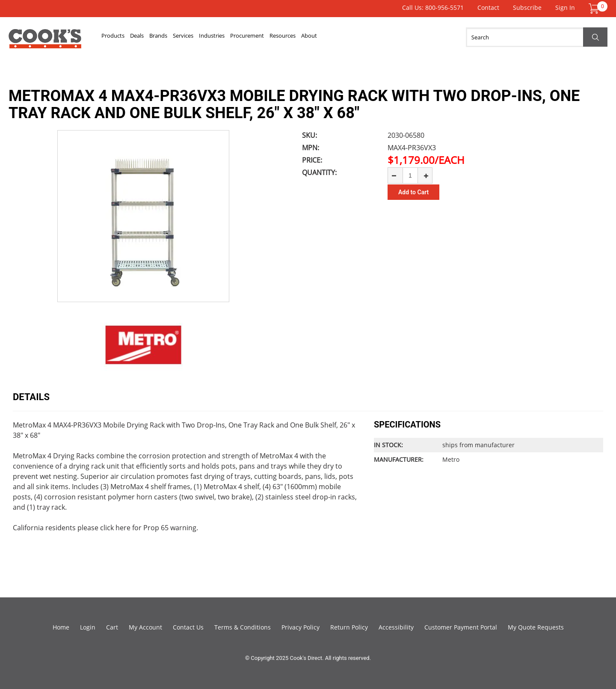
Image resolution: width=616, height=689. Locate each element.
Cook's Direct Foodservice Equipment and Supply (45, 42)
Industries (269, 37)
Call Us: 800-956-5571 (433, 7)
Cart (112, 627)
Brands (190, 37)
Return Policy (349, 627)
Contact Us (188, 627)
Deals (156, 37)
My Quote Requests (536, 627)
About (411, 37)
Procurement (320, 37)
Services (227, 37)
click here (115, 528)
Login (88, 627)
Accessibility (396, 627)
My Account (145, 627)
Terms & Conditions (243, 627)
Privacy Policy (301, 627)
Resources (372, 37)
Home (61, 627)
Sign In (565, 7)
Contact (488, 7)
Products (120, 37)
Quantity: (319, 172)
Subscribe (527, 7)
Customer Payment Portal (461, 627)
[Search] (537, 37)
